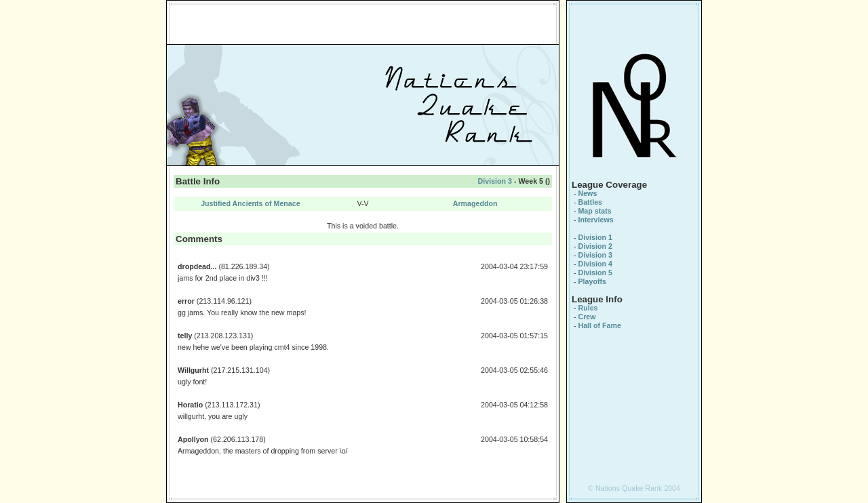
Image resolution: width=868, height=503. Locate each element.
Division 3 (495, 181)
